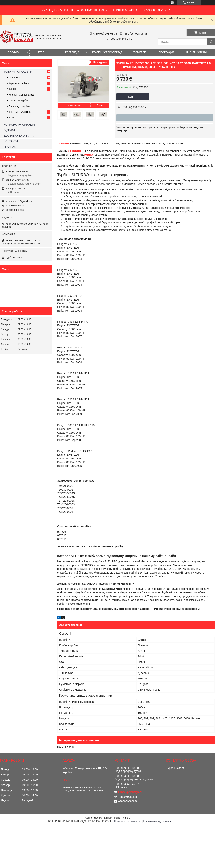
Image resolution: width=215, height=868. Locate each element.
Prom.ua (125, 818)
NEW (11, 118)
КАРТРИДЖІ (72, 52)
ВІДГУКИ (9, 130)
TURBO (88, 155)
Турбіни (13, 89)
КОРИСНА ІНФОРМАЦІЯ (19, 125)
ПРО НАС (10, 147)
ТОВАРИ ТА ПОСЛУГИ (18, 72)
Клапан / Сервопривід (21, 95)
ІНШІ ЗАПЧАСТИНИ (195, 52)
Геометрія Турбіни (19, 100)
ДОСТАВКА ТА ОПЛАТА (19, 136)
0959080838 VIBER (156, 10)
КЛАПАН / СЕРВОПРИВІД (107, 52)
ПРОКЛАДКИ (166, 52)
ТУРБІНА (63, 143)
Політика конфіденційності (157, 821)
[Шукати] (211, 42)
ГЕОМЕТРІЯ (139, 52)
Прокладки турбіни (19, 106)
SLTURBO (75, 151)
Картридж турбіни (19, 83)
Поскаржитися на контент (128, 821)
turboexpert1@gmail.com (19, 201)
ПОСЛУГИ (14, 52)
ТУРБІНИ (43, 52)
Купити (133, 97)
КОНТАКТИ (11, 141)
